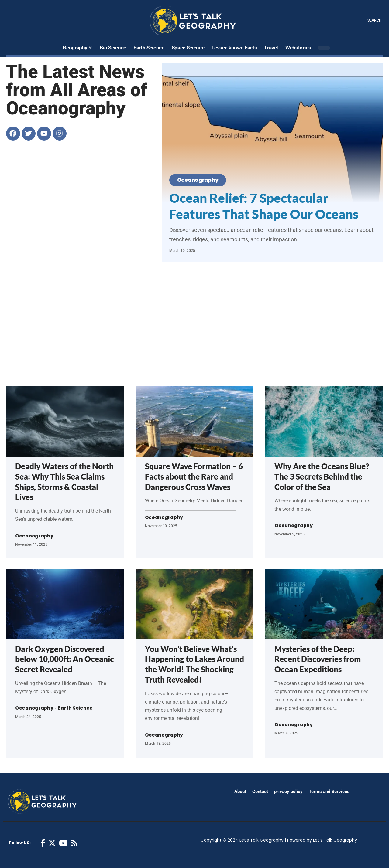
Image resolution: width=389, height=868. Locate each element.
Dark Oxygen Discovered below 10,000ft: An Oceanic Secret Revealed (65, 659)
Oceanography (200, 180)
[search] (370, 20)
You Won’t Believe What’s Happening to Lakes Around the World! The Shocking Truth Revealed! (194, 664)
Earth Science (76, 708)
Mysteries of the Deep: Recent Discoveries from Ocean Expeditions (318, 659)
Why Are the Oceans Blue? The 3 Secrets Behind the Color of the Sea (322, 476)
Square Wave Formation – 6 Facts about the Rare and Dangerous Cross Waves (194, 476)
